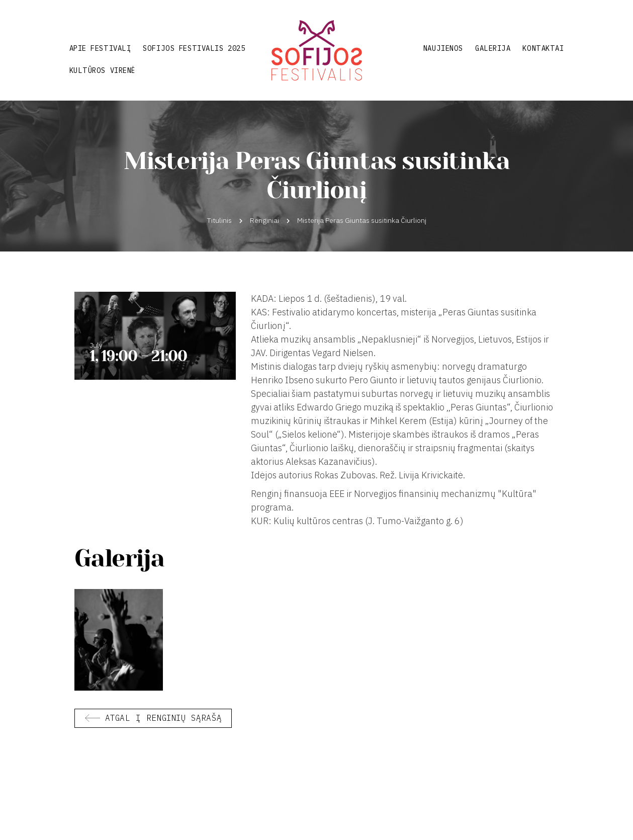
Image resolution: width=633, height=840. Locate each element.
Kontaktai (543, 48)
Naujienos (443, 48)
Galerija (493, 48)
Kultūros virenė (102, 70)
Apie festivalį (100, 48)
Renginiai (264, 220)
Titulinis (219, 220)
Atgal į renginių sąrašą (163, 718)
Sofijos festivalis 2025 (194, 48)
